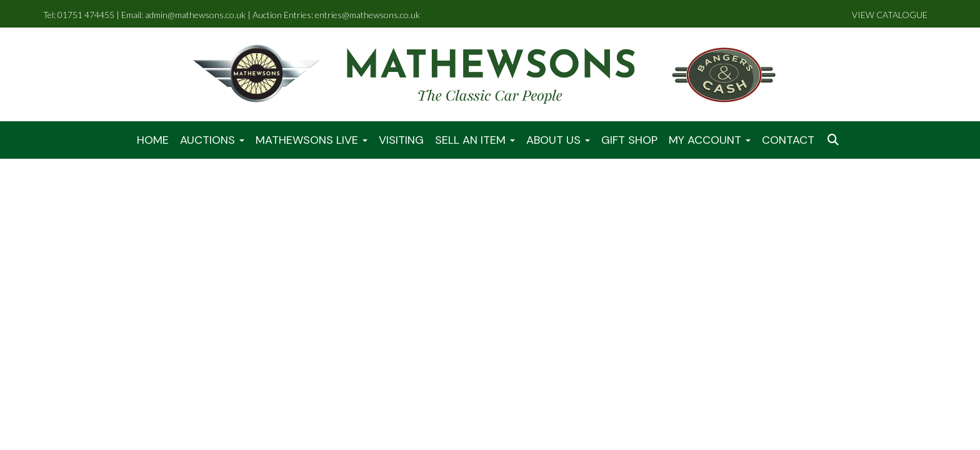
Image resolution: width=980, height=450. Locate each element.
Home (153, 140)
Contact (788, 140)
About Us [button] (558, 140)
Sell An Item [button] (475, 140)
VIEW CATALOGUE (890, 15)
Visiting (401, 140)
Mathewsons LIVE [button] (312, 140)
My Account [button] (710, 140)
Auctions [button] (212, 140)
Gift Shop (629, 140)
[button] (834, 140)
